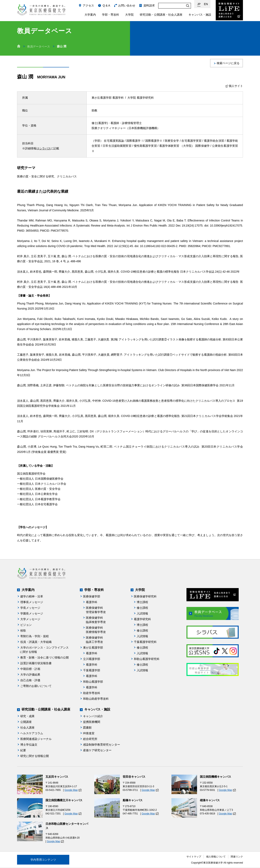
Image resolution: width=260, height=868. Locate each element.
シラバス (45, 148)
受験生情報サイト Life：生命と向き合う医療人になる (229, 10)
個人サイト (234, 86)
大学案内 (90, 15)
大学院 (129, 15)
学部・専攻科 (110, 15)
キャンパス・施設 (200, 15)
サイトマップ (194, 857)
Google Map (71, 790)
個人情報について (216, 857)
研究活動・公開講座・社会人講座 (161, 15)
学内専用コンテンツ (43, 860)
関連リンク (237, 857)
